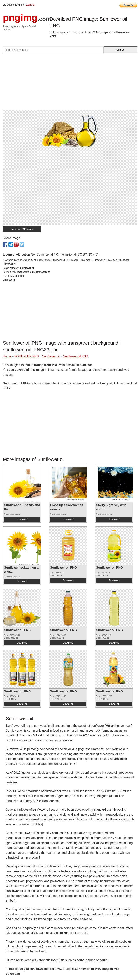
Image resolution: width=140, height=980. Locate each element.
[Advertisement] (70, 83)
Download (22, 519)
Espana (30, 5)
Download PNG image (22, 229)
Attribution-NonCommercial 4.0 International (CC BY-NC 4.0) (57, 255)
